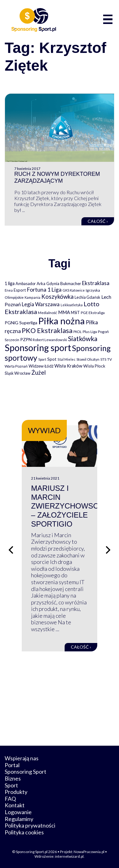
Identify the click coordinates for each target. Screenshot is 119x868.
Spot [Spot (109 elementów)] (52, 359)
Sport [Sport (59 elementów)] (42, 359)
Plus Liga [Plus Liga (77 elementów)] (90, 332)
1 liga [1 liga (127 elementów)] (10, 283)
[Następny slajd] (108, 550)
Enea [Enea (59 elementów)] (9, 290)
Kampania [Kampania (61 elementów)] (32, 297)
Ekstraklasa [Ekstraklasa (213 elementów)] (96, 283)
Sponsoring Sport (25, 772)
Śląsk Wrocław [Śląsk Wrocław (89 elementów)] (18, 373)
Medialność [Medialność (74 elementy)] (48, 313)
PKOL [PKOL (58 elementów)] (78, 332)
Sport (11, 785)
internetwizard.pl (69, 856)
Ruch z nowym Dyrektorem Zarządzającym (57, 177)
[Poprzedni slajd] (11, 550)
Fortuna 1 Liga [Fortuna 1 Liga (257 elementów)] (44, 289)
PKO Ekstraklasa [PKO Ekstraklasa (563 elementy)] (47, 330)
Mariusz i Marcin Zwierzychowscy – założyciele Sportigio (67, 506)
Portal (12, 765)
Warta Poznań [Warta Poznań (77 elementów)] (16, 366)
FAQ (10, 799)
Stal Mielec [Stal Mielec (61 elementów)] (66, 359)
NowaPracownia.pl (89, 852)
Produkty (16, 792)
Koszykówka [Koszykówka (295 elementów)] (57, 297)
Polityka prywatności (30, 825)
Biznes (13, 778)
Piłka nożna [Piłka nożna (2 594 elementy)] (62, 321)
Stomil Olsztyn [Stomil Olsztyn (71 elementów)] (88, 359)
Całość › (98, 221)
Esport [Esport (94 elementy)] (20, 290)
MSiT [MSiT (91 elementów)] (75, 312)
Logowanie (18, 812)
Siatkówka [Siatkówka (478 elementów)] (83, 338)
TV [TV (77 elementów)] (110, 359)
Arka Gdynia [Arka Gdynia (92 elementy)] (48, 284)
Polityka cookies (24, 832)
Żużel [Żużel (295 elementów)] (39, 373)
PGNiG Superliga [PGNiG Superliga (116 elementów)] (21, 323)
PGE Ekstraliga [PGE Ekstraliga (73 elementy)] (93, 313)
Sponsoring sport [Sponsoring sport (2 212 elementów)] (38, 348)
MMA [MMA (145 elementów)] (64, 312)
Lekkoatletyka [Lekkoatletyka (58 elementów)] (72, 305)
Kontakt (15, 805)
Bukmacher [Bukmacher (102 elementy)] (71, 284)
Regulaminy (19, 819)
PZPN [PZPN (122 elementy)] (26, 339)
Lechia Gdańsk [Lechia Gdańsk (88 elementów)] (87, 297)
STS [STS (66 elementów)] (103, 359)
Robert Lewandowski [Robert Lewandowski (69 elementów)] (50, 340)
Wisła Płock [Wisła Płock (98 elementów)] (94, 366)
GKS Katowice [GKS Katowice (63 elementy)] (74, 290)
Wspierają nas (22, 758)
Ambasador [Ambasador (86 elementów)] (26, 284)
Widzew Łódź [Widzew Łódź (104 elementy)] (41, 366)
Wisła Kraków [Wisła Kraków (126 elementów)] (68, 366)
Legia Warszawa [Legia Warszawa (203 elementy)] (41, 304)
